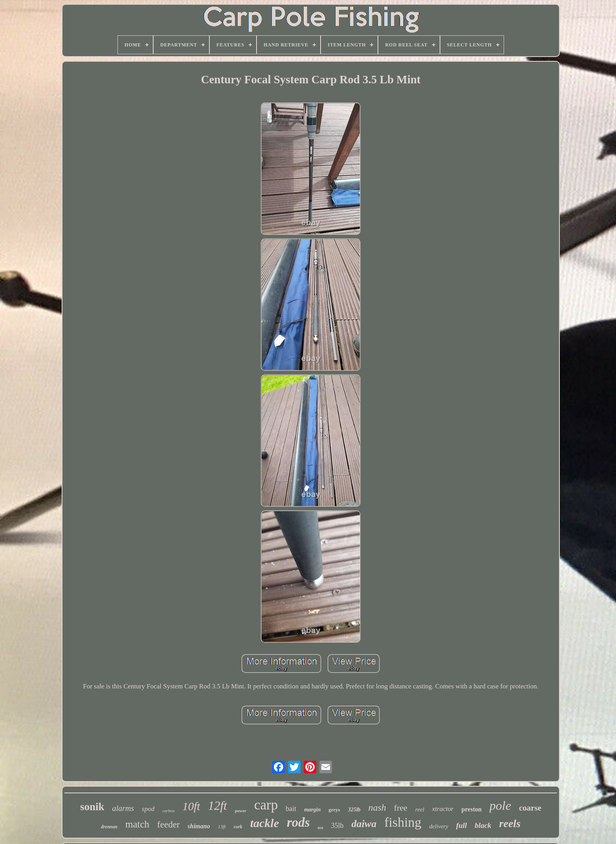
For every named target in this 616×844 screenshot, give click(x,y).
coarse (530, 808)
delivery (439, 826)
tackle (265, 823)
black (483, 825)
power (241, 811)
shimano (199, 826)
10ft (191, 806)
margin (312, 810)
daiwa (364, 824)
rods (298, 822)
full (461, 825)
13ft (222, 827)
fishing (403, 822)
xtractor (443, 809)
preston (472, 809)
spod (148, 809)
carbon (168, 811)
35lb (337, 826)
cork (238, 827)
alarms (123, 808)
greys (334, 810)
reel (420, 809)
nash (377, 807)
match (137, 824)
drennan (109, 827)
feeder (168, 825)
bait (291, 809)
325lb (354, 810)
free (401, 808)
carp (266, 805)
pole (500, 805)
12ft (217, 806)
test (321, 828)
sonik (92, 807)
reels (510, 823)
